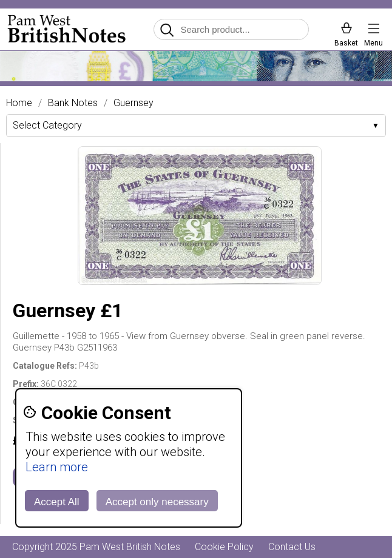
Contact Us (292, 547)
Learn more (57, 467)
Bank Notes (73, 103)
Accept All (57, 502)
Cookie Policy (224, 547)
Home (19, 103)
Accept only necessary (157, 502)
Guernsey (133, 103)
